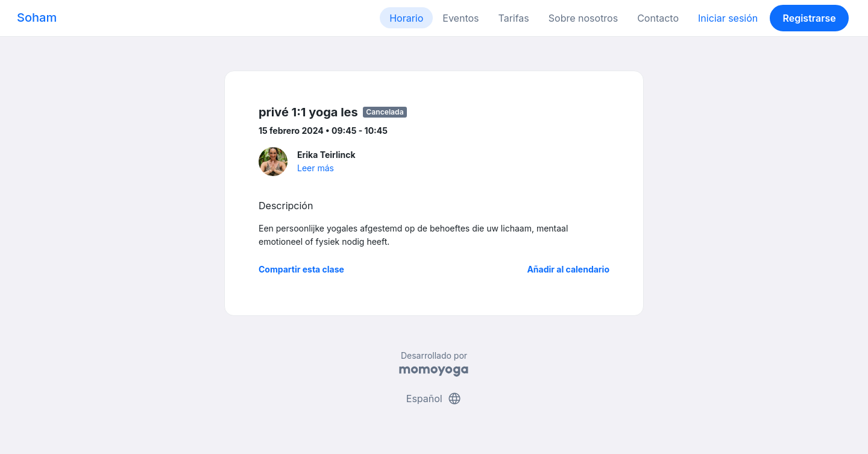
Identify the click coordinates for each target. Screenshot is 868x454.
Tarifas (514, 18)
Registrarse (809, 18)
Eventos (461, 18)
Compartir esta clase (301, 269)
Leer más (316, 168)
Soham (37, 17)
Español (434, 399)
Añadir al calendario (568, 269)
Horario (406, 18)
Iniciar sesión (728, 18)
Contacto (658, 18)
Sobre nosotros (583, 18)
